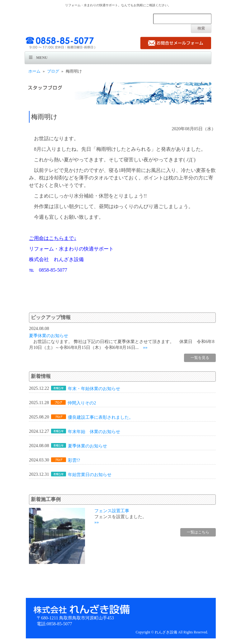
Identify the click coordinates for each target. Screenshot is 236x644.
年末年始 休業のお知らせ (94, 432)
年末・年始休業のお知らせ (94, 389)
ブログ (53, 71)
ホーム (34, 71)
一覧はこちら (198, 532)
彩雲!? (74, 460)
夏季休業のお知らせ (49, 336)
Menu (42, 58)
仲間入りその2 (82, 403)
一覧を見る (200, 358)
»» (145, 347)
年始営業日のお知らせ (90, 475)
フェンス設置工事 (112, 511)
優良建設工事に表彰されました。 (101, 417)
